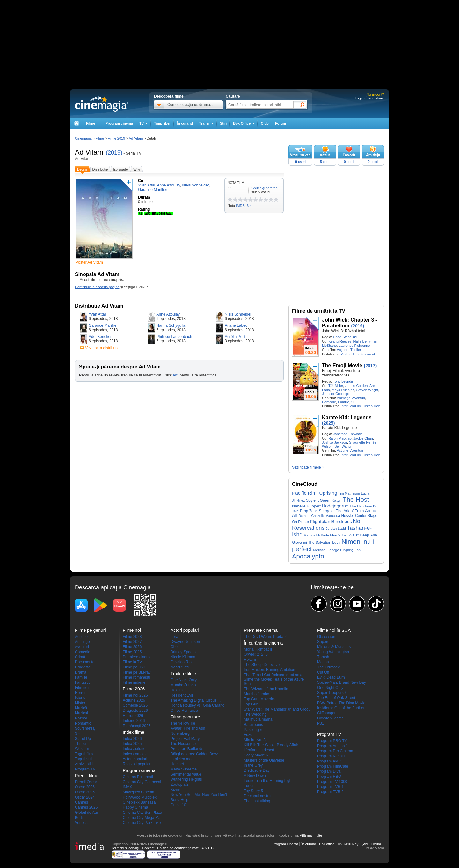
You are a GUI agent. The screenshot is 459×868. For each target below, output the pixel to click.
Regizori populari (137, 764)
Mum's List (339, 535)
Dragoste (83, 667)
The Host (356, 500)
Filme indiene (134, 682)
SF (353, 402)
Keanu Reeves (340, 341)
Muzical (81, 713)
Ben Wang (342, 446)
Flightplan (320, 522)
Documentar (85, 662)
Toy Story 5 (253, 791)
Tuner (249, 786)
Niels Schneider (238, 314)
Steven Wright (367, 390)
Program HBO (329, 777)
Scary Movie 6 (256, 755)
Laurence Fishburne (354, 346)
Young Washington (333, 652)
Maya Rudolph (343, 390)
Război (81, 718)
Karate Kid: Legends (347, 417)
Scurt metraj (85, 728)
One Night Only (184, 680)
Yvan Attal (97, 314)
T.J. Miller (336, 386)
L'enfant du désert (259, 750)
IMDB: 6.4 (244, 206)
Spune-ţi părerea (265, 188)
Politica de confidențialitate (178, 848)
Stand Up (83, 739)
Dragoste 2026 (135, 711)
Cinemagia (83, 138)
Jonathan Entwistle (348, 434)
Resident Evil (182, 695)
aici (176, 375)
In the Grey (253, 765)
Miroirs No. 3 (255, 740)
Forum (280, 123)
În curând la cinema (263, 643)
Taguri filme (85, 754)
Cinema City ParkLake (142, 823)
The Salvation (320, 543)
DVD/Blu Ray (348, 844)
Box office (327, 844)
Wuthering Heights (186, 779)
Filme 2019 (116, 138)
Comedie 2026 (135, 705)
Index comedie (135, 754)
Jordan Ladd (336, 529)
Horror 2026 (133, 716)
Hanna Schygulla (171, 325)
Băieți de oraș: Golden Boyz (194, 754)
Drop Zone (309, 511)
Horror (80, 693)
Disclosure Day (257, 770)
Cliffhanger (326, 713)
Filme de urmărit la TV (319, 311)
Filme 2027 (132, 642)
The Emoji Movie (342, 365)
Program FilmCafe (333, 766)
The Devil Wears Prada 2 (265, 637)
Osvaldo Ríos (182, 662)
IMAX (127, 787)
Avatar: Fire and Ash (188, 728)
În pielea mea (182, 759)
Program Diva (329, 771)
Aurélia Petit (235, 337)
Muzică (81, 708)
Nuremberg (180, 733)
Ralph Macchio (340, 438)
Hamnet (177, 764)
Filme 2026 (132, 647)
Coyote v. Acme (330, 718)
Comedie (329, 402)
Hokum (177, 690)
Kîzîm (175, 790)
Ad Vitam (89, 152)
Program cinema (119, 123)
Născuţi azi (180, 667)
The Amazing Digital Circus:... (196, 700)
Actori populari (135, 759)
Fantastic (83, 682)
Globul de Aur (87, 813)
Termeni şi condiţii (125, 848)
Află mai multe (311, 835)
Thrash (323, 657)
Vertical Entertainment (358, 354)
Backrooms (253, 725)
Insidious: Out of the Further (341, 708)
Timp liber (162, 123)
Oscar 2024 (85, 797)
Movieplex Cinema (138, 792)
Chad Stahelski (345, 337)
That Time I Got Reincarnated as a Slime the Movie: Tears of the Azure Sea (274, 679)
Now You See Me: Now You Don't (199, 795)
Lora (174, 637)
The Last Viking (257, 801)
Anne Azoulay (168, 314)
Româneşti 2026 (137, 726)
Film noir (82, 688)
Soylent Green (318, 500)
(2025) (328, 423)
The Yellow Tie (183, 723)
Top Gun (251, 704)
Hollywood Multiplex (140, 797)
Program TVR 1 (330, 787)
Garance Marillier (103, 325)
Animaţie (343, 398)
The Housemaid (184, 744)
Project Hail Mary (185, 739)
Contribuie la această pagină (97, 287)
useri (300, 162)
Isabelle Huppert (306, 506)
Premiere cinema (137, 657)
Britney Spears (183, 652)
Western (82, 749)
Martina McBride (316, 535)
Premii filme (87, 776)
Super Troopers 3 (332, 693)
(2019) (114, 153)
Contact (148, 848)
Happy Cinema (135, 807)
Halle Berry (362, 341)
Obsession (326, 637)
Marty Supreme (184, 769)
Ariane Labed (236, 325)
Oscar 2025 (85, 792)
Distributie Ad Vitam (99, 306)
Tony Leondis (343, 381)
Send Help (179, 800)
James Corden (356, 386)
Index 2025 (132, 744)
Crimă (80, 657)
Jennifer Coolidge (336, 394)
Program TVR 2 (330, 792)
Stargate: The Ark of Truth (341, 511)
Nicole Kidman (183, 657)
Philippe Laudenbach (174, 337)
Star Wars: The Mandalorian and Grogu (277, 709)
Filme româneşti (136, 677)
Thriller (356, 350)
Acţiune (342, 350)
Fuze (248, 735)
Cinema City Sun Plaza (142, 813)
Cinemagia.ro (102, 104)
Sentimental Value (186, 774)
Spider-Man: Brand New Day (342, 682)
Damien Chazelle (311, 516)
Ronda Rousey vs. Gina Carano (197, 705)
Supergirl (325, 642)
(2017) (370, 366)
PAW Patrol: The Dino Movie (341, 703)
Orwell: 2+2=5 (256, 654)
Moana (323, 662)
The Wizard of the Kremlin (266, 689)
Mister (80, 703)
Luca (336, 543)
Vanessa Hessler (340, 516)
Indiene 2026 (134, 721)
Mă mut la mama (258, 719)
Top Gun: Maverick (260, 699)
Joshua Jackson (335, 442)
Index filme (134, 732)
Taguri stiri (84, 759)
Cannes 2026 (86, 807)
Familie (343, 402)
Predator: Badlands (187, 749)
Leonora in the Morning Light (268, 781)
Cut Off (323, 672)
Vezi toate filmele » (308, 467)
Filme (100, 138)
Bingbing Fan (350, 550)
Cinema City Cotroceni (142, 782)
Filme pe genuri (90, 630)
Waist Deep (359, 535)
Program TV (85, 769)
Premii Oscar (86, 782)
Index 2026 (132, 739)
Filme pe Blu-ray (137, 672)
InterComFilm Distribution (361, 406)
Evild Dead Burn (331, 677)
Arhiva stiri (84, 764)
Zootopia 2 (180, 784)
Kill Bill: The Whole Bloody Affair (271, 745)
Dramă (81, 672)
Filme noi (132, 630)
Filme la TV (132, 662)
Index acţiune (134, 749)
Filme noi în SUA (334, 630)
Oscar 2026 (85, 787)
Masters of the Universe (264, 760)
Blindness (342, 522)
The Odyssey (328, 667)
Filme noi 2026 (135, 695)
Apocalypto (308, 556)
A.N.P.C (208, 848)
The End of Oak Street (336, 698)
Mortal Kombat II (258, 649)
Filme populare (185, 717)
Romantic (83, 723)
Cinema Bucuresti (138, 777)
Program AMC (329, 761)
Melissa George (326, 550)
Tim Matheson (349, 493)
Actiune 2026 (134, 700)
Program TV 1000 (332, 782)
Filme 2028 (132, 637)
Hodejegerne (335, 506)
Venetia (81, 823)
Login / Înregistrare (369, 98)
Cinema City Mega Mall (142, 818)
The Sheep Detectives (263, 665)
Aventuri (359, 398)
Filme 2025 (132, 652)
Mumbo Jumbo (183, 685)
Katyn (337, 500)
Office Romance (184, 711)
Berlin (80, 818)
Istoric (80, 698)
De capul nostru (257, 796)
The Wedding (255, 714)
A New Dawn (255, 776)
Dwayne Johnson (185, 642)
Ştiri (223, 123)
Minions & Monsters (334, 647)
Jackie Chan (363, 438)
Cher (175, 647)
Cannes (81, 802)
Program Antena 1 (333, 746)
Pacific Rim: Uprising (315, 493)
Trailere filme (183, 674)
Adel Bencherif (101, 337)
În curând (185, 123)
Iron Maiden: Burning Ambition (270, 670)
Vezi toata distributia (102, 348)
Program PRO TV (332, 741)
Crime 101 (179, 805)
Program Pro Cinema (335, 751)
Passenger (253, 730)
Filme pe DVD (135, 667)
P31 (321, 723)
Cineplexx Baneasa (139, 802)
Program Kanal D (332, 756)
